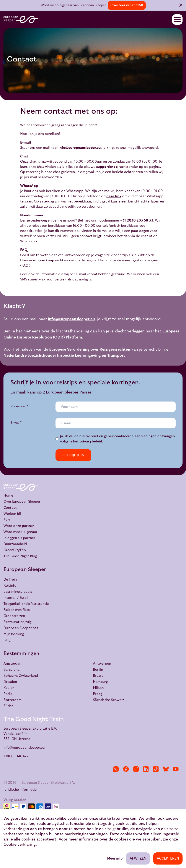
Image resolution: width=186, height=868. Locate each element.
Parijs (8, 694)
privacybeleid (91, 441)
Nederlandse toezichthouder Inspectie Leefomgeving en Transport (64, 355)
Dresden (10, 682)
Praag (98, 694)
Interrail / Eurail (16, 598)
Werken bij (12, 514)
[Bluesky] (166, 769)
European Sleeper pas (21, 628)
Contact (10, 508)
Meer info (115, 858)
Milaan (98, 688)
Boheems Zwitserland (21, 676)
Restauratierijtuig (17, 622)
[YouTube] (176, 769)
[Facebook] (126, 769)
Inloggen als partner (19, 538)
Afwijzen (138, 858)
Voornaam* (20, 406)
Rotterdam (12, 700)
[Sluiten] (181, 6)
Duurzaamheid (15, 544)
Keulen (9, 688)
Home (8, 496)
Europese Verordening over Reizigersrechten (90, 349)
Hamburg (100, 682)
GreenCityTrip (15, 550)
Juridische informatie (20, 790)
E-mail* (16, 423)
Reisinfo (10, 586)
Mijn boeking (14, 634)
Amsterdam (13, 664)
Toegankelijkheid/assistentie (26, 604)
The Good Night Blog (20, 556)
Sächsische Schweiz (108, 700)
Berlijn (98, 670)
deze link (114, 196)
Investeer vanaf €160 (127, 5)
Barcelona (11, 670)
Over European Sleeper (22, 502)
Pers (7, 520)
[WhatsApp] (116, 769)
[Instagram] (136, 769)
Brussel (99, 676)
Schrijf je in (73, 455)
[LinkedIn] (146, 769)
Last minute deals (18, 592)
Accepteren (168, 858)
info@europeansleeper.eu (80, 148)
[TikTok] (156, 769)
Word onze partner (19, 526)
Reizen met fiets (17, 610)
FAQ (7, 640)
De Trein (10, 580)
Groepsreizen (14, 616)
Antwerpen (102, 664)
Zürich (8, 706)
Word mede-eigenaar (20, 532)
